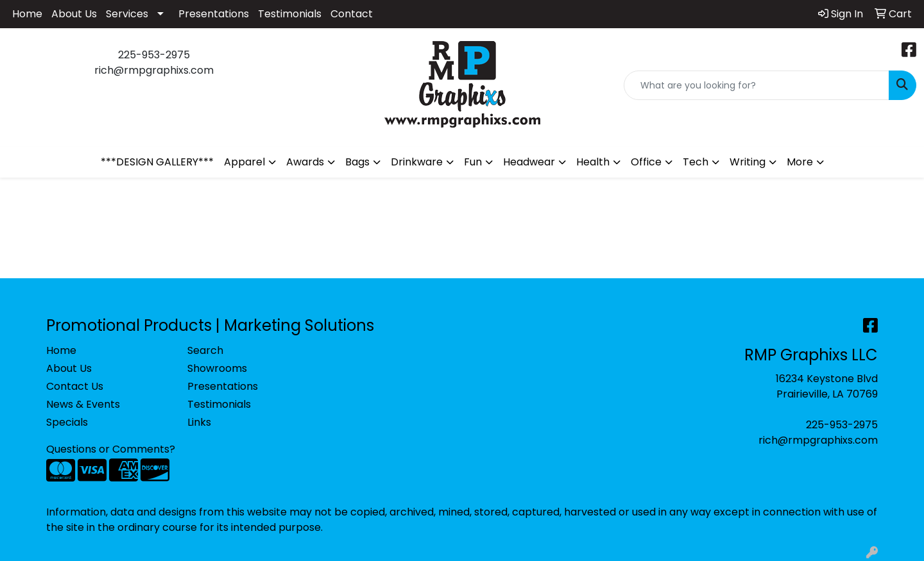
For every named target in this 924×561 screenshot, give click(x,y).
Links (199, 422)
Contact (352, 14)
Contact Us (75, 386)
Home (27, 14)
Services (127, 14)
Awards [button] (305, 162)
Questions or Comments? (111, 449)
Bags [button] (357, 162)
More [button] (800, 162)
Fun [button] (473, 162)
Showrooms (217, 368)
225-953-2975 (842, 425)
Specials (67, 422)
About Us (74, 14)
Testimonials (290, 14)
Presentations (214, 14)
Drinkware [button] (417, 162)
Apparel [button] (244, 162)
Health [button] (593, 162)
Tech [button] (696, 162)
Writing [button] (748, 162)
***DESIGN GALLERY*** (157, 162)
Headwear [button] (529, 162)
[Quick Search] (757, 85)
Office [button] (646, 162)
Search (205, 350)
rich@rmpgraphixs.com (818, 440)
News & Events (83, 404)
